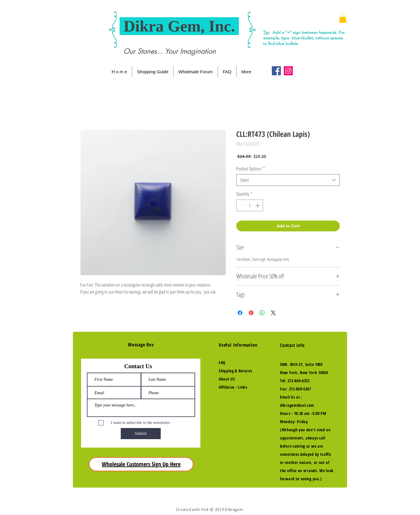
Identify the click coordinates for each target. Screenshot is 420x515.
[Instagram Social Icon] (288, 71)
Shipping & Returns (236, 371)
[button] (343, 18)
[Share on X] (273, 313)
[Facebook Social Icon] (276, 71)
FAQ (222, 363)
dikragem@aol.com (297, 405)
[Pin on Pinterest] (251, 313)
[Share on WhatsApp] (262, 313)
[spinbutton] (250, 205)
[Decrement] (241, 205)
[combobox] (288, 180)
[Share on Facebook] (240, 313)
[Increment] (258, 205)
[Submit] (141, 434)
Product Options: (251, 169)
